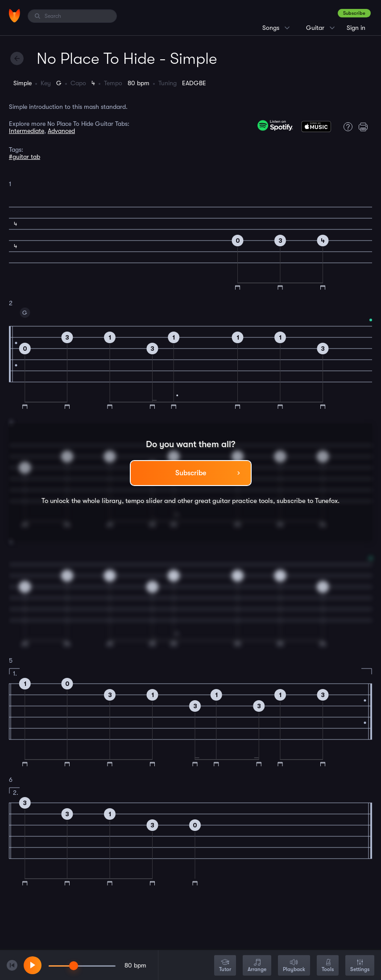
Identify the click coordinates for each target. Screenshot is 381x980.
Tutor (225, 966)
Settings (360, 966)
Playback (294, 966)
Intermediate (27, 131)
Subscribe (354, 13)
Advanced (61, 131)
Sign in (356, 28)
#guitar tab (25, 157)
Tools (328, 966)
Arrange (257, 966)
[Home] (14, 16)
